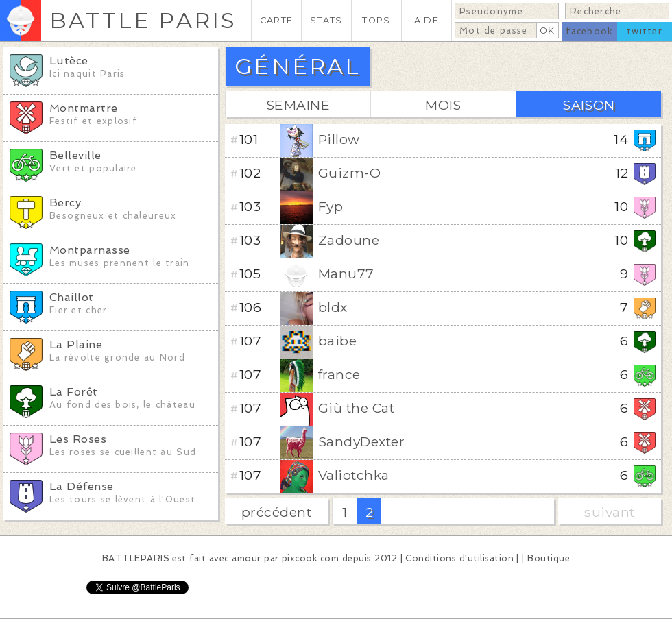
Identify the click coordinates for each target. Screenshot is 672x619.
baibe (337, 341)
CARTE (276, 20)
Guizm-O (349, 173)
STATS (326, 20)
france (339, 374)
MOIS (443, 105)
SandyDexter (361, 441)
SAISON (589, 105)
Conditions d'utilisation (459, 558)
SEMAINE (298, 105)
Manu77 (346, 274)
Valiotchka (354, 475)
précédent (276, 512)
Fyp (331, 206)
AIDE (427, 20)
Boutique (549, 558)
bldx (333, 307)
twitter (645, 31)
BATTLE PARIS (143, 20)
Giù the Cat (356, 408)
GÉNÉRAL (298, 66)
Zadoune (349, 240)
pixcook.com (310, 558)
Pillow (339, 139)
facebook (589, 31)
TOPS (376, 20)
